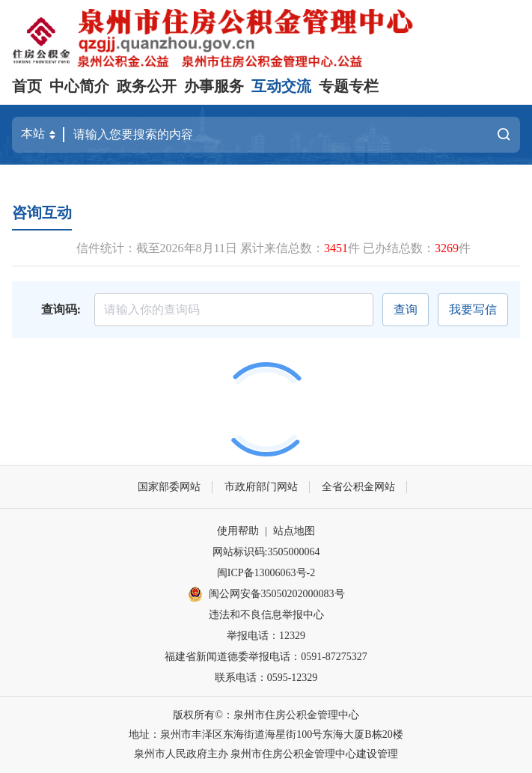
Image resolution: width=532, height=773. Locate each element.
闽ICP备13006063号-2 (266, 573)
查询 (406, 309)
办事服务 (214, 86)
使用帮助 (238, 531)
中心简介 (79, 86)
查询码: (61, 309)
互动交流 (281, 86)
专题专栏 (349, 86)
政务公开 (147, 86)
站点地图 (294, 531)
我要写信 (473, 309)
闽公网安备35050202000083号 (266, 594)
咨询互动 (42, 213)
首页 (27, 86)
